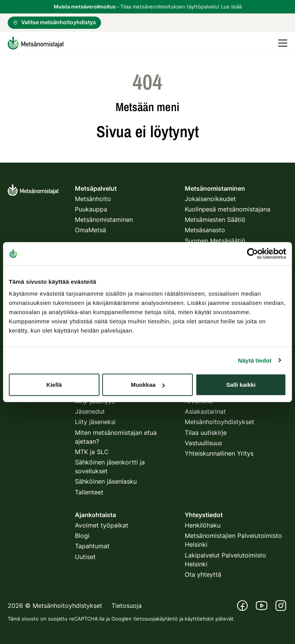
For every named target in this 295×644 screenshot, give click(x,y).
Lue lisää (231, 7)
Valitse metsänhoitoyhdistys (54, 22)
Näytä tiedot (255, 360)
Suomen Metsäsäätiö (215, 241)
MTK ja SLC (92, 452)
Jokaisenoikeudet (210, 199)
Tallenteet (89, 492)
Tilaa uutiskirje (206, 433)
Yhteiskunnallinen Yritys (219, 453)
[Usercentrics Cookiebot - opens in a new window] (253, 253)
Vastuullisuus (203, 443)
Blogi (82, 536)
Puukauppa (91, 209)
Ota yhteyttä (203, 574)
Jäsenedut (90, 411)
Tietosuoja (127, 606)
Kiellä (54, 385)
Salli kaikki (241, 385)
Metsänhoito (93, 199)
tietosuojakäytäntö (156, 619)
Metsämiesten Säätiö (215, 220)
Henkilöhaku (203, 525)
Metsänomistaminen (104, 220)
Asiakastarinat (205, 411)
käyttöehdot (199, 619)
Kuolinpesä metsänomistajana (228, 209)
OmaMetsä (90, 230)
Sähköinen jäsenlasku (106, 481)
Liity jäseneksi (95, 422)
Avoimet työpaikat (102, 525)
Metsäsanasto (205, 230)
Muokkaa (148, 385)
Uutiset (85, 557)
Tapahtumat (92, 546)
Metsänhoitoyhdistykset (220, 422)
